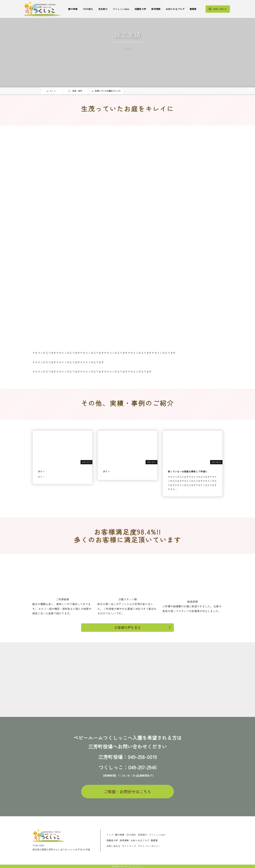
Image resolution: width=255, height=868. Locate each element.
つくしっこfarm (121, 9)
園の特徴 (73, 9)
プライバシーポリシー (149, 846)
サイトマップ (129, 846)
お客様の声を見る (142, 627)
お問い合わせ (113, 846)
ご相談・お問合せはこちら (127, 792)
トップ (110, 835)
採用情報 (156, 9)
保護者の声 (140, 9)
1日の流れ (88, 9)
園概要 (193, 9)
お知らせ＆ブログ (175, 9)
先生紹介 (103, 9)
